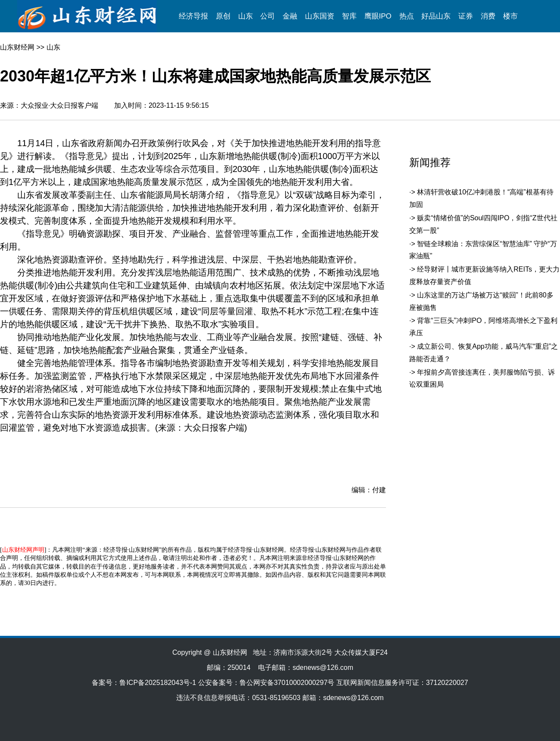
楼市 (510, 16)
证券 (466, 16)
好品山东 (436, 16)
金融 (290, 16)
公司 (268, 16)
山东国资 (320, 16)
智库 (349, 16)
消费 (488, 16)
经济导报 (193, 16)
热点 (407, 16)
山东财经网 (17, 47)
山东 (246, 16)
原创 (223, 16)
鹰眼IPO (378, 16)
